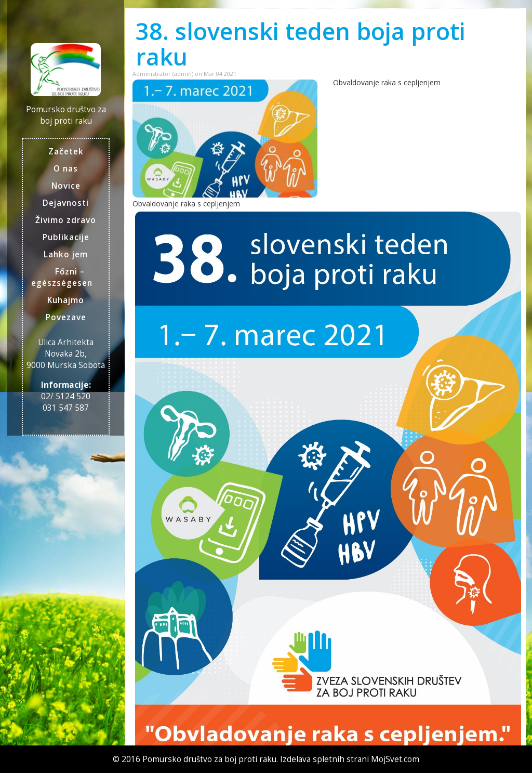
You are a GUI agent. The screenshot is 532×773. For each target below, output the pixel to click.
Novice (66, 186)
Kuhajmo (66, 300)
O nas (66, 169)
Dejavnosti (66, 203)
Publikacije (66, 237)
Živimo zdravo (66, 220)
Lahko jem (66, 254)
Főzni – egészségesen (62, 277)
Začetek (66, 152)
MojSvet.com (395, 759)
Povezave (66, 317)
